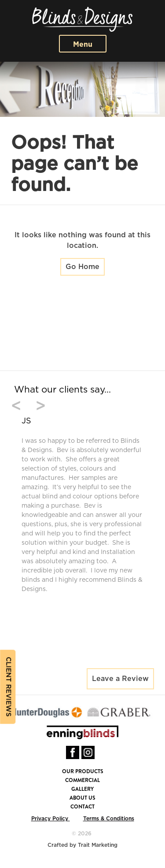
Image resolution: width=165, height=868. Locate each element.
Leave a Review (120, 679)
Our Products (83, 771)
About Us (82, 798)
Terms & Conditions (109, 819)
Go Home (82, 267)
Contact (82, 807)
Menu (83, 45)
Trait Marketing (98, 845)
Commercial (82, 780)
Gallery (82, 789)
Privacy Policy (51, 819)
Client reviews (8, 687)
